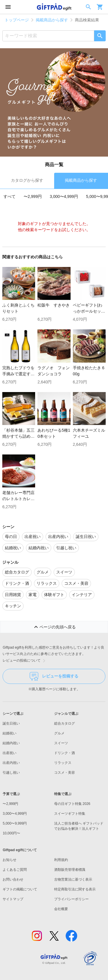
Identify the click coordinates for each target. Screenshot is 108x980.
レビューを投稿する (54, 676)
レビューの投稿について (25, 661)
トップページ (17, 20)
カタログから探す (27, 180)
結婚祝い (10, 733)
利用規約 (61, 860)
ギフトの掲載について (20, 889)
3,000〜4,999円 (64, 196)
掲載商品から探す (52, 20)
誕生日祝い (11, 723)
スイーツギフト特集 (70, 814)
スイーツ (61, 743)
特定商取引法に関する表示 (75, 889)
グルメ (59, 733)
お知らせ (10, 860)
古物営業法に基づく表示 (73, 879)
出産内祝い (11, 763)
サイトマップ (13, 899)
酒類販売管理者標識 (70, 870)
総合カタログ (65, 723)
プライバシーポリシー (71, 899)
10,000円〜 (11, 833)
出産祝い (10, 753)
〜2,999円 (33, 196)
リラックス (63, 763)
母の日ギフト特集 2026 (72, 804)
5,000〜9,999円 (15, 823)
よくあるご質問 (15, 870)
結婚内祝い (11, 743)
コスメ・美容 (65, 773)
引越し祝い (11, 773)
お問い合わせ (13, 879)
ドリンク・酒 (65, 753)
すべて (10, 196)
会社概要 (61, 909)
